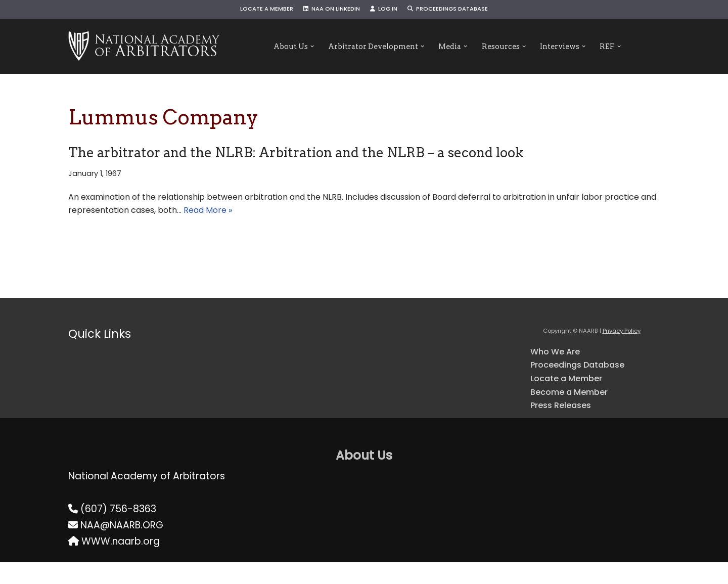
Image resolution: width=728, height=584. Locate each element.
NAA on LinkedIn (327, 10)
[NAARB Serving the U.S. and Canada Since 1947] (144, 47)
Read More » (358, 218)
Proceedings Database (460, 10)
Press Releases (566, 425)
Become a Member (577, 410)
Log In (386, 10)
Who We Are (560, 362)
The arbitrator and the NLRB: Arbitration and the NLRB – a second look (296, 152)
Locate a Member (253, 10)
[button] (295, 47)
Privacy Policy (622, 340)
